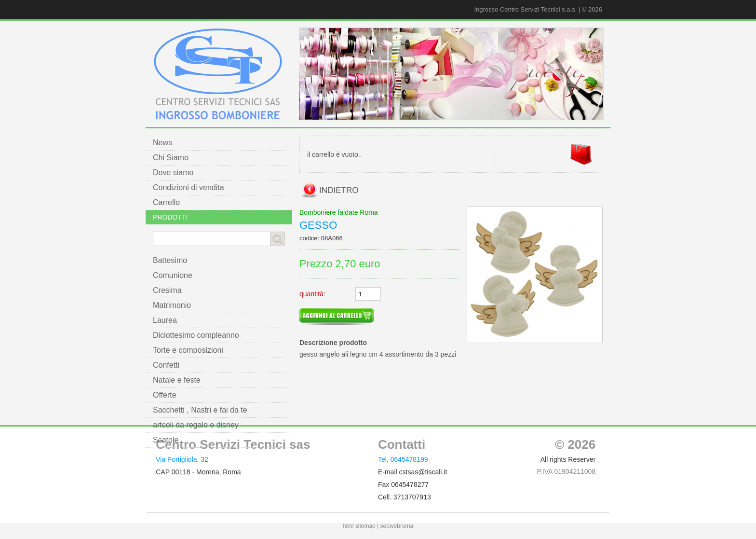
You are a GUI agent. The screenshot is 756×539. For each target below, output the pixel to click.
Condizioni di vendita (189, 187)
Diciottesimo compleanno (196, 335)
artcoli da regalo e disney (196, 425)
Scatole (166, 440)
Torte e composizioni (188, 350)
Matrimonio (172, 305)
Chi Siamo (171, 158)
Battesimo (170, 260)
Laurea (165, 320)
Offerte (165, 395)
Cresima (167, 290)
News (162, 143)
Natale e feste (177, 380)
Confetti (166, 365)
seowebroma (397, 526)
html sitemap (359, 526)
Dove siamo (173, 173)
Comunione (173, 275)
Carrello (166, 202)
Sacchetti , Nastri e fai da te (200, 410)
